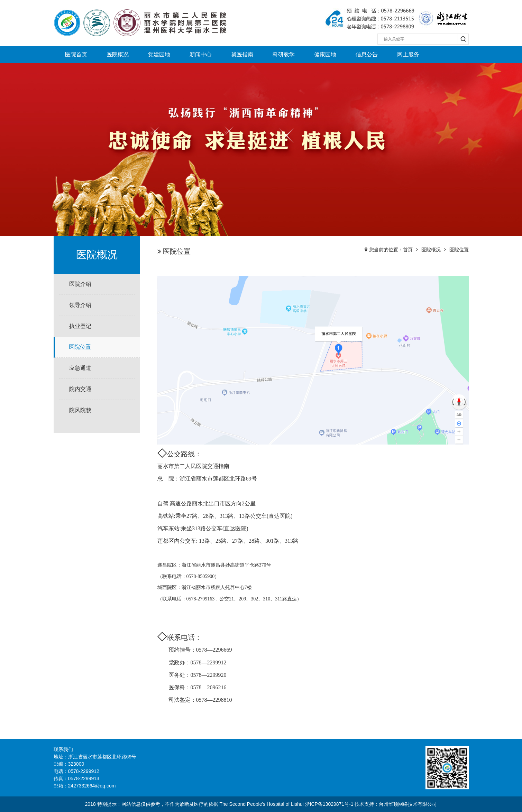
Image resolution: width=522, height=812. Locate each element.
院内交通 (80, 389)
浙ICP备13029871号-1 (329, 804)
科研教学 (284, 54)
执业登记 (80, 326)
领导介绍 (80, 305)
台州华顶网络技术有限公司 (408, 804)
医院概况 (118, 54)
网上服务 (408, 54)
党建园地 (159, 54)
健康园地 (325, 54)
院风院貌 (80, 410)
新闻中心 (201, 54)
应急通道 (80, 368)
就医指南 (242, 54)
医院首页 (76, 54)
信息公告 (367, 54)
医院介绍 (80, 284)
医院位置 (80, 347)
